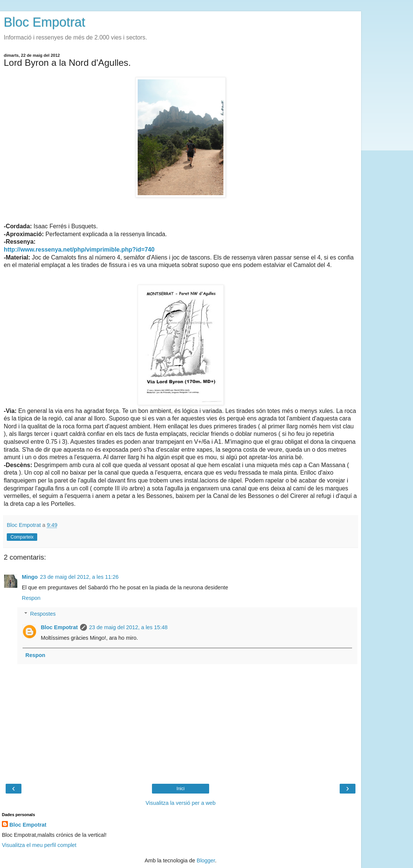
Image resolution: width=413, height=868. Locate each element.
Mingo (30, 577)
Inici (180, 789)
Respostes (43, 614)
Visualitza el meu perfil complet (39, 845)
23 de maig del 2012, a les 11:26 (79, 577)
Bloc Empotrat (45, 22)
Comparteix (22, 537)
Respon (31, 598)
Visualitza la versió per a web (181, 803)
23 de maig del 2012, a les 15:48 (128, 627)
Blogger (206, 860)
